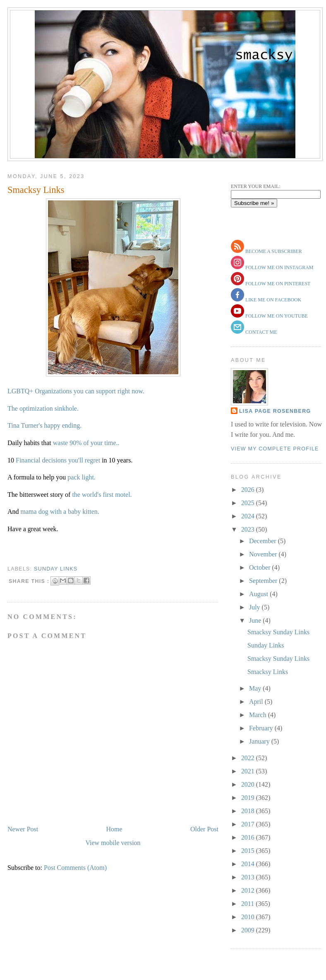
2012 (249, 890)
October (261, 567)
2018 (249, 811)
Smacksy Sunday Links (278, 632)
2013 (249, 877)
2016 (249, 837)
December (264, 541)
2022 (249, 758)
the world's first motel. (102, 495)
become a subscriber (273, 251)
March (259, 715)
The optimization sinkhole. (44, 408)
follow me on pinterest (277, 284)
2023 (249, 529)
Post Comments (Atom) (75, 868)
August (259, 594)
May (256, 688)
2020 (249, 784)
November (264, 554)
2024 (249, 516)
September (264, 581)
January (260, 741)
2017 (249, 824)
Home (114, 829)
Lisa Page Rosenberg (275, 411)
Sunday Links (266, 645)
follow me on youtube (276, 316)
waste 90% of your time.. (86, 443)
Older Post (204, 829)
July (255, 607)
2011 (248, 904)
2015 (249, 851)
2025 (249, 503)
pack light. (81, 477)
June (256, 620)
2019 (249, 798)
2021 (249, 771)
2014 (249, 864)
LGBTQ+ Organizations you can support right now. (76, 391)
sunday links (56, 569)
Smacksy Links (36, 190)
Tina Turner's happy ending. (44, 425)
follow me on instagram (279, 267)
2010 (249, 917)
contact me (261, 332)
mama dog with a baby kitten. (60, 512)
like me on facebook (273, 300)
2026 (249, 490)
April (257, 702)
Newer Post (23, 829)
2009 (249, 930)
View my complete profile (275, 449)
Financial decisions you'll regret (58, 460)
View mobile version (113, 843)
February (262, 728)
